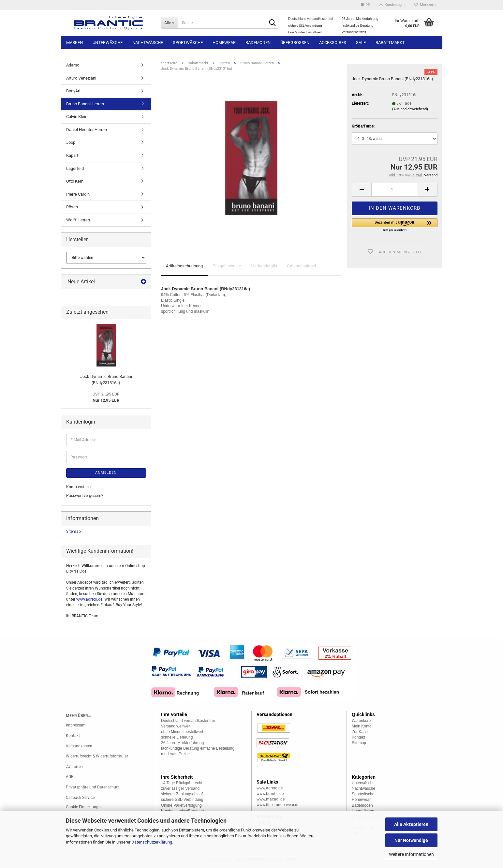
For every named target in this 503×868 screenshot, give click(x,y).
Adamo (73, 65)
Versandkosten (79, 746)
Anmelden (106, 473)
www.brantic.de (270, 794)
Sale (361, 43)
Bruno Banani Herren (85, 104)
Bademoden (258, 43)
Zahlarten (74, 767)
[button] (365, 5)
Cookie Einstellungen (84, 807)
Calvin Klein (77, 117)
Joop (71, 142)
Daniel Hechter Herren (87, 130)
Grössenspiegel (301, 266)
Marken (74, 43)
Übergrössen (295, 43)
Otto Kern (75, 181)
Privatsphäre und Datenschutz (93, 787)
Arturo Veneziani (81, 78)
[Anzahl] (394, 190)
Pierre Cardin (78, 194)
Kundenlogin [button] (392, 5)
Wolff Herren (78, 220)
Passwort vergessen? (85, 496)
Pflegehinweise (227, 266)
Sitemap (74, 531)
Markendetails (264, 266)
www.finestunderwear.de (278, 805)
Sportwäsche (188, 43)
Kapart (72, 155)
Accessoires (333, 43)
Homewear (224, 43)
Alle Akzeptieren (411, 824)
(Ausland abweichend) (410, 109)
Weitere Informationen (411, 854)
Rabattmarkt (390, 43)
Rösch (72, 207)
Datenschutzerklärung (152, 842)
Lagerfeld (75, 168)
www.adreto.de (89, 599)
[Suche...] (169, 23)
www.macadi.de (271, 799)
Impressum (76, 725)
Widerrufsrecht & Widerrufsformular (97, 756)
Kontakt (73, 736)
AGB (70, 777)
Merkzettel (426, 5)
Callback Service (80, 798)
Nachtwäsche (148, 43)
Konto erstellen (79, 487)
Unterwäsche (108, 43)
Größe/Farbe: (363, 126)
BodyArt (73, 91)
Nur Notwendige (411, 840)
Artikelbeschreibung (184, 266)
